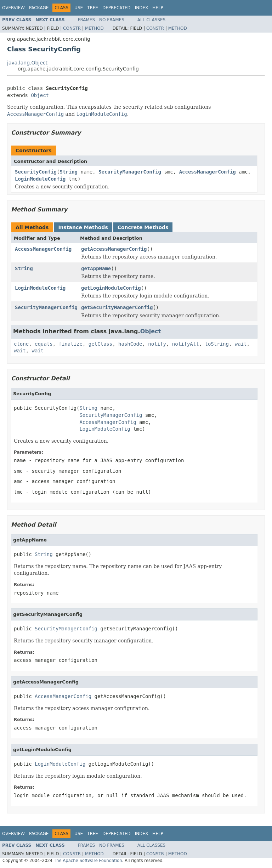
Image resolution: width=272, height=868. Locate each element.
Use (79, 8)
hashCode (130, 344)
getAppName (96, 268)
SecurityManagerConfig (130, 172)
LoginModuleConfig (40, 179)
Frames (87, 20)
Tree (93, 8)
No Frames (112, 20)
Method (94, 28)
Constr (72, 28)
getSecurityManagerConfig (117, 307)
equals (44, 344)
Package (39, 8)
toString (217, 344)
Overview (13, 8)
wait (241, 344)
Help (158, 8)
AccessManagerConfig (208, 172)
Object (40, 95)
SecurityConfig (36, 172)
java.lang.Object (27, 63)
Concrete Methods (143, 227)
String (69, 172)
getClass (100, 344)
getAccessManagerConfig (114, 249)
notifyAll (186, 344)
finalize (70, 344)
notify (157, 344)
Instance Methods (83, 227)
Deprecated (117, 8)
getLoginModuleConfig (111, 288)
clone (21, 344)
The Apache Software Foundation (88, 861)
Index (142, 8)
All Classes (151, 20)
